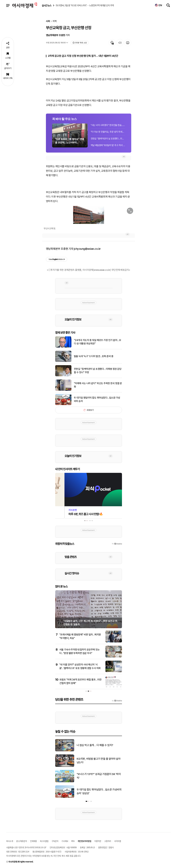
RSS (73, 841)
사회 (48, 21)
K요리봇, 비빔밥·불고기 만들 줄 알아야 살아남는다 (99, 761)
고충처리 (108, 841)
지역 (55, 21)
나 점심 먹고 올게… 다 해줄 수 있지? (95, 745)
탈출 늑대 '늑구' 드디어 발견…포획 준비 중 (94, 356)
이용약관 (98, 841)
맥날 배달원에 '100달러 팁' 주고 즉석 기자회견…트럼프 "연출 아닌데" (108, 145)
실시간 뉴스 (47, 5)
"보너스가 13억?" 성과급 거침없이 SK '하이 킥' (99, 776)
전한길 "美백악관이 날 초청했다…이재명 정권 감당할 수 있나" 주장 (108, 139)
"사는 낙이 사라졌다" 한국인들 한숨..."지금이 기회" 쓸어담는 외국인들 (108, 125)
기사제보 (65, 841)
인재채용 (33, 841)
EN (158, 5)
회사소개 (10, 841)
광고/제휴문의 (21, 841)
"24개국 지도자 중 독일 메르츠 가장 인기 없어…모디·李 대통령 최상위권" (98, 342)
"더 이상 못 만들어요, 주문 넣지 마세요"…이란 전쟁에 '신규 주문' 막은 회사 (108, 132)
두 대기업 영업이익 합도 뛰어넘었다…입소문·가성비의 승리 (97, 399)
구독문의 (55, 841)
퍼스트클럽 (44, 841)
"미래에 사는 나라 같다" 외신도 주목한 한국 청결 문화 (98, 385)
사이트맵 (117, 841)
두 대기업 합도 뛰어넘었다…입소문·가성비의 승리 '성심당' (99, 791)
